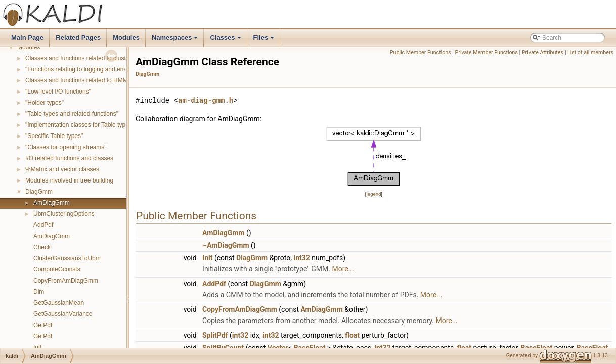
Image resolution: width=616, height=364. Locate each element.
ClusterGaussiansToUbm (67, 258)
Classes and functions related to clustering (82, 58)
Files (265, 40)
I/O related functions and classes (69, 158)
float (352, 335)
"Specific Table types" (54, 136)
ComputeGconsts (57, 269)
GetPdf (43, 325)
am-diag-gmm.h (206, 100)
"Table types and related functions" (72, 114)
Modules (126, 38)
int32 (301, 258)
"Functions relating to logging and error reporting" (91, 69)
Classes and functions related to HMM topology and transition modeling (121, 80)
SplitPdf (215, 335)
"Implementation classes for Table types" (80, 125)
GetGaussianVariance (63, 314)
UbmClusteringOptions (64, 214)
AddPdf (43, 225)
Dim (39, 292)
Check (42, 247)
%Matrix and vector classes (62, 169)
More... (343, 269)
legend (373, 194)
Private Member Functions (487, 52)
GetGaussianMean (59, 303)
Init (37, 347)
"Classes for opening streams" (66, 147)
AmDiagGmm (52, 203)
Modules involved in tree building (69, 180)
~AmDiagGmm (226, 245)
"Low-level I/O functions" (58, 92)
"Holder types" (45, 103)
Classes (226, 40)
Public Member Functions (421, 52)
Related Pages (78, 38)
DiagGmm (39, 192)
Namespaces (176, 40)
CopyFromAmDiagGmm (66, 281)
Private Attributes (543, 52)
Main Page (27, 38)
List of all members (590, 52)
